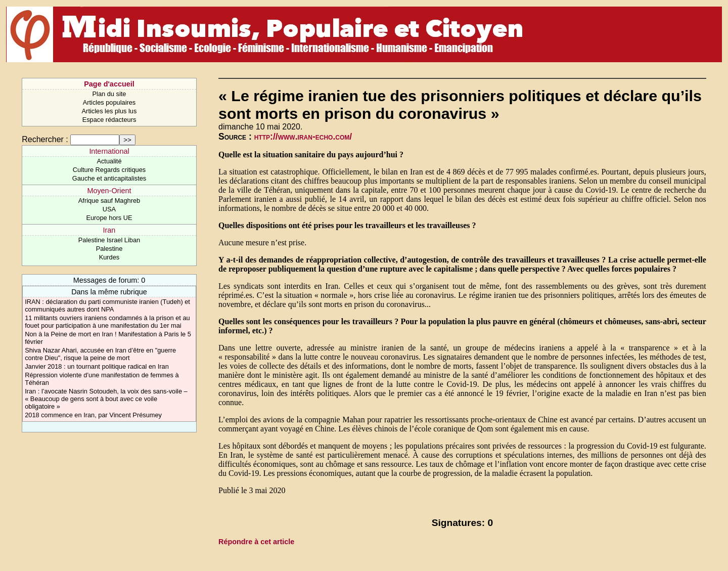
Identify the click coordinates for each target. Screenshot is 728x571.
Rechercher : (45, 139)
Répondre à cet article (256, 542)
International (109, 151)
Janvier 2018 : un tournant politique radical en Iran (97, 366)
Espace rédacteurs (109, 120)
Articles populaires (109, 102)
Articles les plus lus (109, 111)
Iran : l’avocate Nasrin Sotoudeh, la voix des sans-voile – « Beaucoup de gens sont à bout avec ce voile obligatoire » (106, 399)
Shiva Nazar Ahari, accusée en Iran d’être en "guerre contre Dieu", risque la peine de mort (100, 354)
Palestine (109, 249)
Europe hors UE (109, 218)
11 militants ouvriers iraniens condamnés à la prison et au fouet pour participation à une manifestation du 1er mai (107, 322)
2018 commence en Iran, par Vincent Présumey (93, 415)
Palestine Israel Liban (109, 240)
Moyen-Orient (109, 191)
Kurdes (109, 257)
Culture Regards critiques (109, 170)
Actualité (109, 161)
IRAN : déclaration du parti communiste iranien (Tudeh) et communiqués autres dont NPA (107, 305)
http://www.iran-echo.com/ (303, 137)
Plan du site (109, 94)
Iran (109, 230)
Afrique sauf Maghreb (109, 201)
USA (109, 209)
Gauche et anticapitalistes (109, 178)
